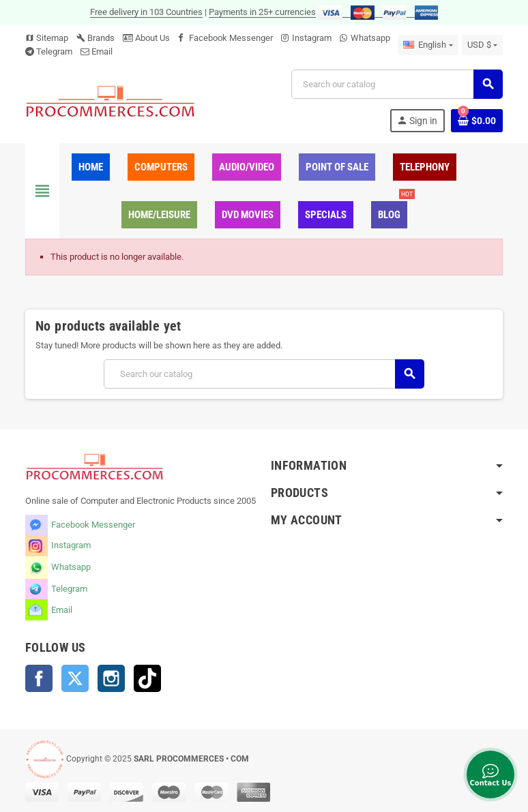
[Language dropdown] (428, 45)
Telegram (54, 51)
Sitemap (47, 38)
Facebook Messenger (231, 38)
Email (102, 51)
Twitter (75, 678)
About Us (146, 38)
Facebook (39, 678)
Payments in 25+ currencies (262, 12)
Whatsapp (370, 38)
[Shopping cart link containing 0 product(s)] (477, 121)
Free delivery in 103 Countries (146, 12)
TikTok (147, 678)
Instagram (312, 38)
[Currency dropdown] (482, 45)
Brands (96, 38)
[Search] (397, 84)
